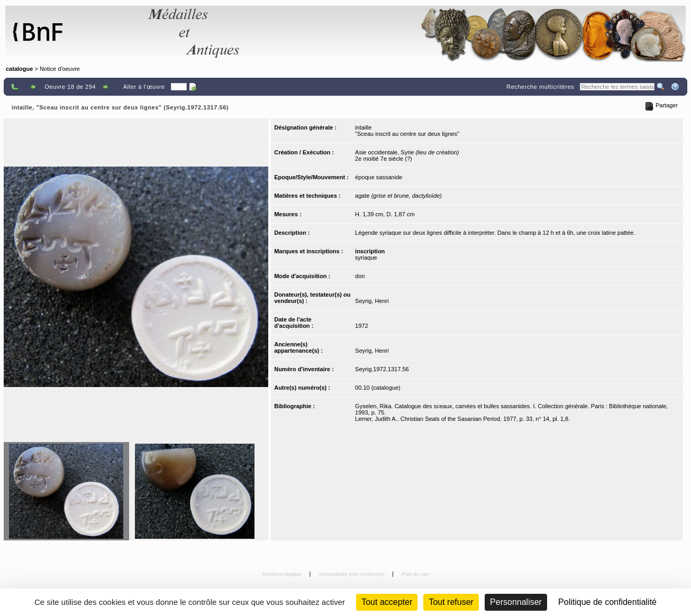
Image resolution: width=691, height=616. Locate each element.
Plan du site (415, 574)
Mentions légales (283, 574)
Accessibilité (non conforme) (352, 574)
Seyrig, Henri (372, 301)
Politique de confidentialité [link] (607, 602)
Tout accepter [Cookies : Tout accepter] (387, 602)
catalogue (19, 69)
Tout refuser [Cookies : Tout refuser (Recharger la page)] (451, 602)
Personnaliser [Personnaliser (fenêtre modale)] (516, 602)
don (360, 276)
